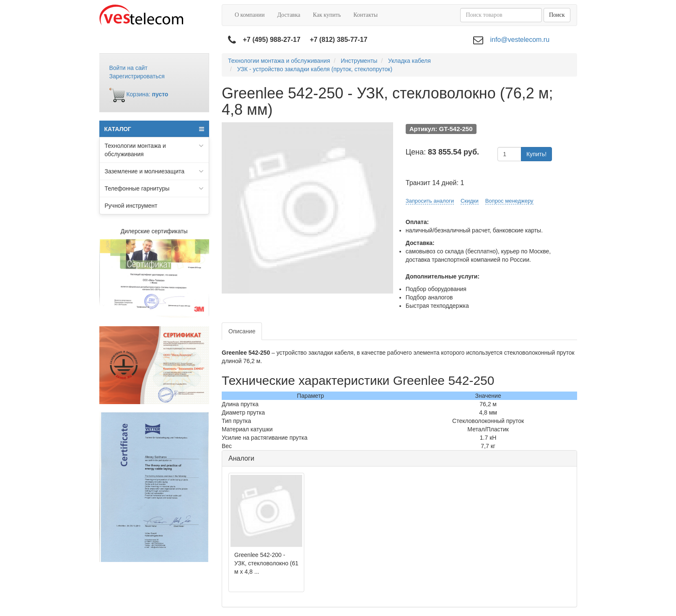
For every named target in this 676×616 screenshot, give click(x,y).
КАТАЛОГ (154, 129)
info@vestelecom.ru (520, 40)
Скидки (470, 201)
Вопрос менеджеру (509, 201)
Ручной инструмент (131, 206)
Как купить (327, 15)
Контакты (365, 15)
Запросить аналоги (430, 201)
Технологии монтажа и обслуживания (154, 149)
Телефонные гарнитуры (154, 188)
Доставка (289, 15)
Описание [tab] (242, 331)
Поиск (557, 15)
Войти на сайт (129, 68)
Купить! (536, 154)
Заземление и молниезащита (154, 171)
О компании (250, 15)
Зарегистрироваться (137, 76)
